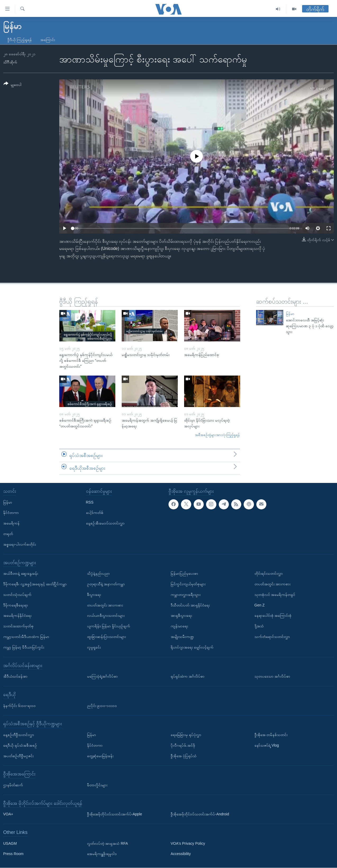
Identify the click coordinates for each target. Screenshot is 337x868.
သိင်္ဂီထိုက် (10, 62)
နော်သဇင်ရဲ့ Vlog (267, 745)
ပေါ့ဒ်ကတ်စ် (95, 513)
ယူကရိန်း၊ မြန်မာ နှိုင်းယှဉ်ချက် (109, 626)
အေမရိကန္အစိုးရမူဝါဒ (102, 854)
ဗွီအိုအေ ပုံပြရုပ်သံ (184, 756)
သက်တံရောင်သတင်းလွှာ (272, 637)
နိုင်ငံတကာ (11, 513)
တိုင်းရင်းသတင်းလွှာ (269, 574)
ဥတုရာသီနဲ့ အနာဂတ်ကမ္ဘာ (106, 584)
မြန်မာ (290, 314)
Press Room (13, 854)
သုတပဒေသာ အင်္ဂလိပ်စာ (272, 677)
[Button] (12, 85)
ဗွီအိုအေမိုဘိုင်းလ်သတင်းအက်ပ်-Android (200, 814)
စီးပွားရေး (94, 595)
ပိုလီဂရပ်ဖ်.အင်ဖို (183, 745)
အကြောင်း (48, 40)
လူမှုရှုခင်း (94, 647)
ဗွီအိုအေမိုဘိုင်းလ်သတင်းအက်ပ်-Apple (115, 814)
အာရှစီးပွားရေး (181, 616)
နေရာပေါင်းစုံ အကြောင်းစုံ (273, 616)
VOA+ (8, 814)
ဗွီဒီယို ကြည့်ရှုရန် (20, 40)
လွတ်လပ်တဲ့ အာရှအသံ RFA (108, 843)
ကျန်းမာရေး (179, 626)
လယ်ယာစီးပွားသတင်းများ (106, 616)
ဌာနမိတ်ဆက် (13, 785)
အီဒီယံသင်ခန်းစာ (15, 677)
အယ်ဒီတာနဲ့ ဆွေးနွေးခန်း (21, 574)
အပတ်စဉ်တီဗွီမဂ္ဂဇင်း (18, 756)
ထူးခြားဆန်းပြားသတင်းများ (106, 637)
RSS (90, 502)
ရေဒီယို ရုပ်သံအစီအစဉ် (20, 745)
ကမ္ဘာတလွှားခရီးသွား (186, 595)
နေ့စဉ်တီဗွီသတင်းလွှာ (19, 735)
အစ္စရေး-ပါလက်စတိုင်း (20, 544)
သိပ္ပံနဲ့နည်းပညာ (98, 574)
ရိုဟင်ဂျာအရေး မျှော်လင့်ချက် (192, 647)
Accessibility (181, 854)
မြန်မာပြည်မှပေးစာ (184, 574)
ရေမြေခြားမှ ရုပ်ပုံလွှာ (186, 735)
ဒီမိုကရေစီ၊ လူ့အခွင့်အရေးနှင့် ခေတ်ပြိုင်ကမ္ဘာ (35, 584)
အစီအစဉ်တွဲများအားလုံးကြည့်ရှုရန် (217, 435)
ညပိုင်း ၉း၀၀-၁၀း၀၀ (102, 706)
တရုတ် (8, 534)
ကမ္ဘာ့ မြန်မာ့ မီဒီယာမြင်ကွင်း (24, 647)
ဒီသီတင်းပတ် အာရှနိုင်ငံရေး (190, 605)
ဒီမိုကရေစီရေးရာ (16, 605)
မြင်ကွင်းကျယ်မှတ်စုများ (188, 584)
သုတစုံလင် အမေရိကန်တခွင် (275, 595)
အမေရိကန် (11, 523)
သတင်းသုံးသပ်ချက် (17, 595)
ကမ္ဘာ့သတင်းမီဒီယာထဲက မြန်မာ (26, 637)
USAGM (10, 843)
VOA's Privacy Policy (188, 843)
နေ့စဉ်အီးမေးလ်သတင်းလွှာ (105, 523)
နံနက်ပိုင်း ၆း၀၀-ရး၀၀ (19, 706)
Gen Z (260, 605)
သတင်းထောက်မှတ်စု (18, 626)
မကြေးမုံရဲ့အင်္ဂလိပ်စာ (102, 677)
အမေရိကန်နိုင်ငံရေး (17, 616)
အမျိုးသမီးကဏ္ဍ (182, 637)
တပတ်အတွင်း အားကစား (105, 605)
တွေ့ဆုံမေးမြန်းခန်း (100, 756)
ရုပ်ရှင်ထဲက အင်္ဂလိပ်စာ (188, 677)
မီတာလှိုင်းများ (97, 785)
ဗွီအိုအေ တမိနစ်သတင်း (271, 735)
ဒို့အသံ (259, 626)
